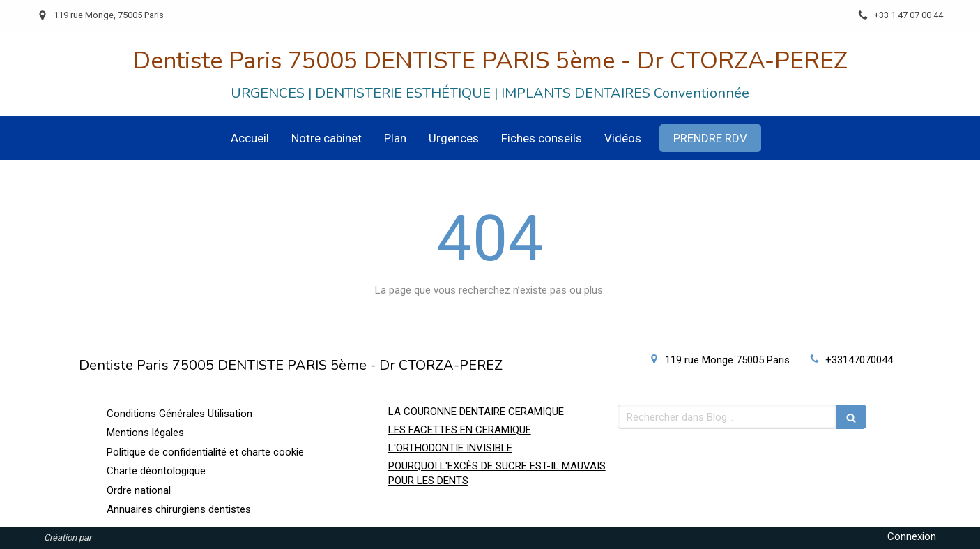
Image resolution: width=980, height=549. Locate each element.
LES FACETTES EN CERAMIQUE (460, 430)
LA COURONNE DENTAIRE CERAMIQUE (476, 412)
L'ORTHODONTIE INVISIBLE (450, 448)
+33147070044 (859, 360)
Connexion (912, 536)
